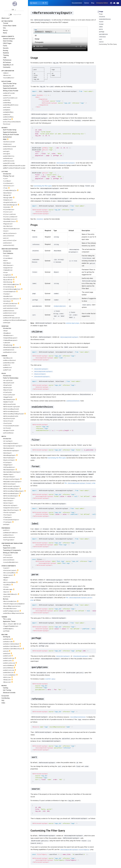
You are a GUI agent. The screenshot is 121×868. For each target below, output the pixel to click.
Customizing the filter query (43, 186)
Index (3, 703)
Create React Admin (10, 26)
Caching (6, 688)
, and (12, 624)
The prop (7, 619)
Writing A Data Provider (11, 91)
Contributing (6, 698)
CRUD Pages (7, 43)
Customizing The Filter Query (108, 44)
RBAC (6, 139)
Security (6, 48)
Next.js (5, 30)
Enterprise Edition (102, 3)
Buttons (6, 599)
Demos (87, 3)
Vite (4, 28)
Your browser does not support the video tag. (60, 39)
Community (7, 67)
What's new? (6, 18)
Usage (101, 12)
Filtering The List (9, 176)
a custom (50, 679)
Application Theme (9, 621)
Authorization (7, 137)
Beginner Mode (15, 15)
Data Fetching (8, 41)
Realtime (6, 53)
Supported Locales (9, 548)
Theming (6, 55)
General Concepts (9, 39)
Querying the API (9, 86)
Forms (5, 46)
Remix (5, 33)
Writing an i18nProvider (10, 553)
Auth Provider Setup (10, 130)
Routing (6, 51)
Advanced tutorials (9, 693)
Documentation (77, 3)
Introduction (7, 174)
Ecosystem (5, 696)
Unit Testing (7, 690)
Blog (93, 3)
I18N (5, 58)
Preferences (7, 60)
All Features (7, 62)
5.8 (14, 10)
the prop (80, 483)
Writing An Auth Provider (11, 135)
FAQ (3, 701)
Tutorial (6, 23)
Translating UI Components (12, 550)
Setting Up (7, 546)
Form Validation (8, 253)
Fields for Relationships (11, 378)
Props (101, 14)
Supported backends (10, 88)
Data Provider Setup (10, 83)
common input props (72, 323)
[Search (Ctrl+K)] (39, 3)
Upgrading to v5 (8, 65)
